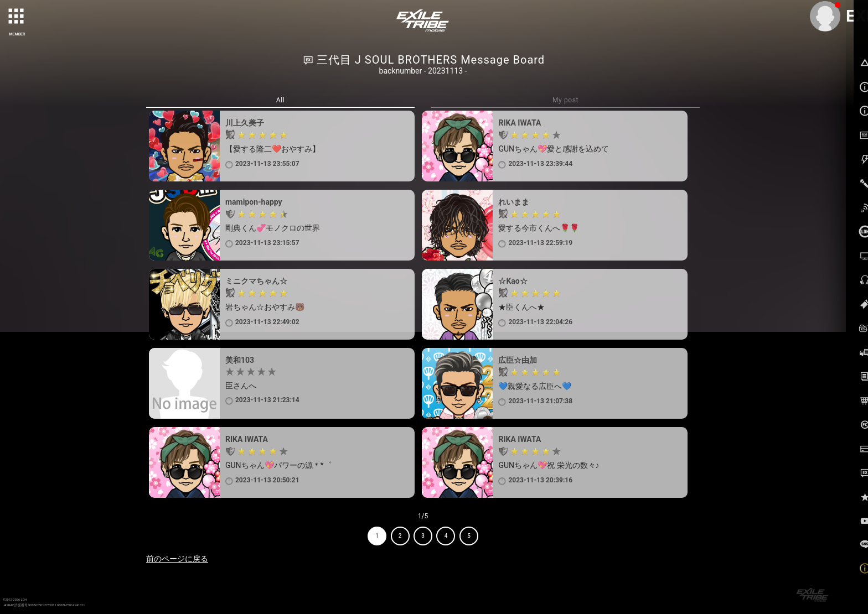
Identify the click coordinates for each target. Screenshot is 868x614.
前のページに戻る (177, 559)
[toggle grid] (17, 17)
